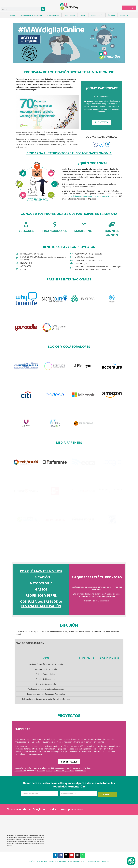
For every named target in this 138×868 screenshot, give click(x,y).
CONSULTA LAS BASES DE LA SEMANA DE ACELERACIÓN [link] (41, 604)
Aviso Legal (76, 862)
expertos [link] (43, 751)
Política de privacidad (38, 862)
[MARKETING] (83, 224)
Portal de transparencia (60, 862)
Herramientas (69, 15)
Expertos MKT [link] (59, 771)
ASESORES (26, 231)
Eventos (83, 15)
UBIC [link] (36, 577)
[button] (95, 144)
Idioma (112, 15)
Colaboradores (53, 15)
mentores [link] (24, 751)
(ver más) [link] (101, 742)
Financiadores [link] (20, 771)
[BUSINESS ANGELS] (112, 224)
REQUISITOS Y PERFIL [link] (41, 596)
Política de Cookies (91, 862)
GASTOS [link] (41, 589)
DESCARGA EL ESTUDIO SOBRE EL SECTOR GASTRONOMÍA (69, 153)
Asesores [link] (70, 771)
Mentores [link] (41, 771)
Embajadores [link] (81, 771)
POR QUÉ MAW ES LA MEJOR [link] (41, 571)
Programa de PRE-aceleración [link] (97, 601)
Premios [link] (49, 771)
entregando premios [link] (55, 751)
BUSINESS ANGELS (112, 233)
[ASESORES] (26, 224)
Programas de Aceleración (31, 15)
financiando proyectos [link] (91, 751)
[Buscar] (43, 9)
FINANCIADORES (55, 231)
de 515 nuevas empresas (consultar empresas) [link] (90, 196)
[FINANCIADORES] (55, 224)
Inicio (13, 15)
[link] (96, 101)
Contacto (124, 15)
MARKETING (83, 231)
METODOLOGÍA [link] (41, 583)
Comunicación (97, 15)
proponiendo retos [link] (73, 751)
